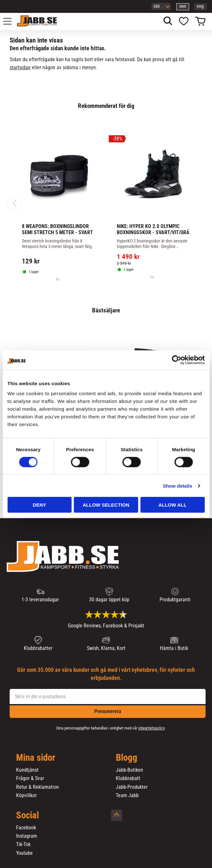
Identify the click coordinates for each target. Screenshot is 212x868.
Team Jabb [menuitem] (127, 796)
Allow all (172, 505)
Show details (178, 486)
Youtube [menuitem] (24, 853)
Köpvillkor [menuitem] (26, 796)
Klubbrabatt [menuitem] (128, 778)
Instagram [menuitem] (27, 836)
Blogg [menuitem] (127, 758)
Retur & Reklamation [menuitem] (37, 787)
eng (200, 6)
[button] (11, 21)
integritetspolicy (151, 728)
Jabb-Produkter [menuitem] (132, 787)
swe (183, 6)
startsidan (20, 67)
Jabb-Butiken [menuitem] (129, 770)
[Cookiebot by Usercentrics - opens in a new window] (176, 360)
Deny (40, 505)
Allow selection (106, 505)
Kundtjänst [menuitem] (27, 770)
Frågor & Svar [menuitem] (30, 778)
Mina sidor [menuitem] (36, 758)
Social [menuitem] (28, 816)
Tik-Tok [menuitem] (23, 844)
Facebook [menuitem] (26, 828)
